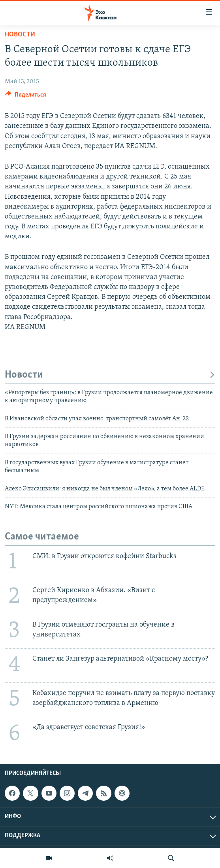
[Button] (26, 97)
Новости (20, 35)
